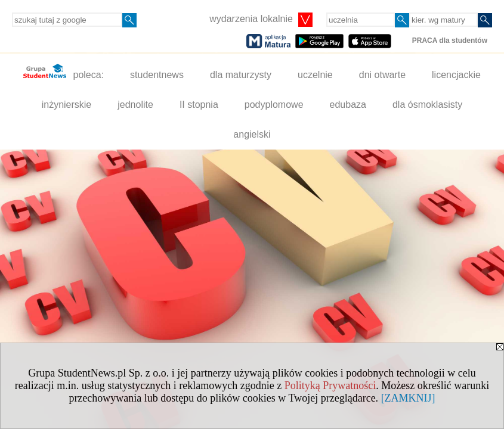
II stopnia (199, 105)
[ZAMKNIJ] (408, 398)
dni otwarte (382, 75)
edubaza (348, 105)
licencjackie (456, 75)
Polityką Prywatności (330, 386)
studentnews (157, 75)
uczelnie (315, 75)
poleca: (64, 72)
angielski (252, 134)
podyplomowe (274, 105)
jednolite (135, 105)
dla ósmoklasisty (427, 105)
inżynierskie (67, 105)
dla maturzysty (241, 75)
